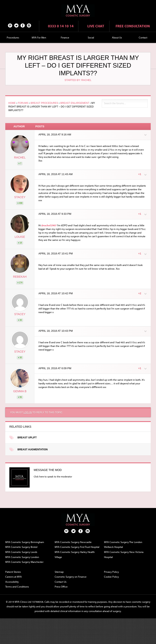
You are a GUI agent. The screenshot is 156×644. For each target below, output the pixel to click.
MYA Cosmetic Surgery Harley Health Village (75, 554)
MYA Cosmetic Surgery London (22, 557)
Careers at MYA (14, 577)
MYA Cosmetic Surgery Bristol (21, 547)
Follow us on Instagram (29, 25)
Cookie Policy (111, 577)
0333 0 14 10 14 (61, 26)
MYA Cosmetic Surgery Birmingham (25, 542)
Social (91, 37)
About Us (117, 37)
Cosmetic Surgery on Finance (71, 577)
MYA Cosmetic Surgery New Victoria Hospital (124, 554)
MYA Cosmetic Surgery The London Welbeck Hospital (123, 545)
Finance (65, 37)
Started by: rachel (78, 80)
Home (12, 103)
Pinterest (10, 25)
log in (28, 412)
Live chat (96, 26)
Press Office (61, 587)
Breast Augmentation (32, 450)
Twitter (16, 25)
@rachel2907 (49, 225)
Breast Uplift (27, 438)
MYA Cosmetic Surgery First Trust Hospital (77, 547)
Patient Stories (13, 572)
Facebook (23, 25)
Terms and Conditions (17, 587)
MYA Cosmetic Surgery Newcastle (73, 542)
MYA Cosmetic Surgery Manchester (24, 562)
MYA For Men (39, 37)
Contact (143, 37)
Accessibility (12, 582)
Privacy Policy (111, 572)
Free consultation (133, 26)
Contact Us (61, 582)
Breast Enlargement (75, 103)
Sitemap (59, 572)
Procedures (13, 37)
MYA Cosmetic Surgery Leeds (21, 552)
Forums (23, 103)
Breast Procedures (44, 103)
